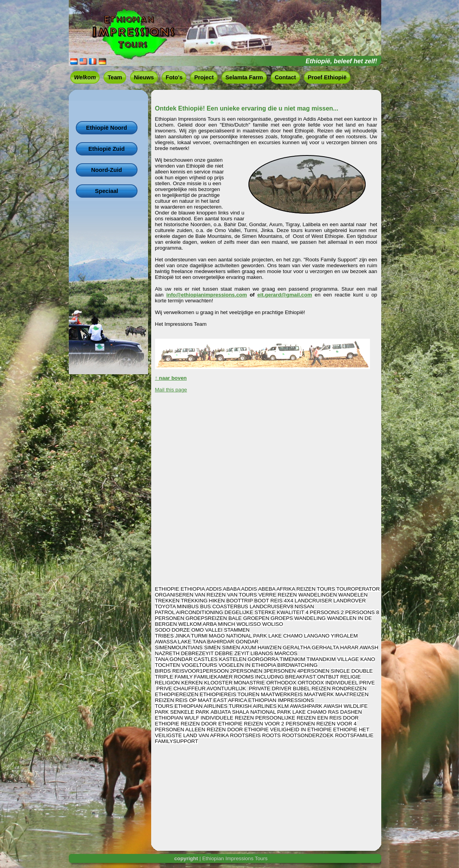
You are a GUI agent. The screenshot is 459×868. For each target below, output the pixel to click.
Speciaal (106, 191)
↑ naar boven (171, 378)
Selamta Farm (244, 77)
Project (204, 77)
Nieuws (144, 77)
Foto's (174, 77)
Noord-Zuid (106, 170)
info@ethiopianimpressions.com (207, 295)
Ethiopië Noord (106, 128)
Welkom (85, 77)
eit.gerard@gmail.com (285, 295)
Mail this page (171, 390)
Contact (285, 77)
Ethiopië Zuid (106, 149)
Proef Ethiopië (327, 77)
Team (115, 77)
